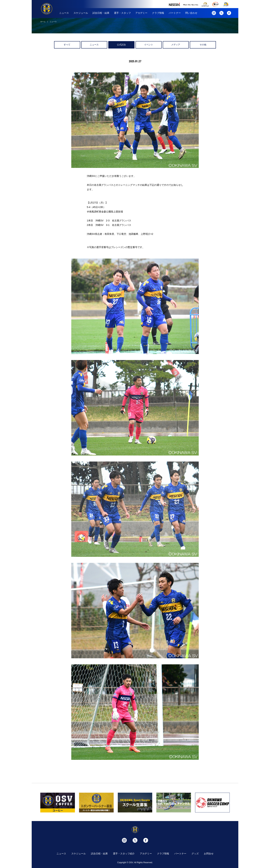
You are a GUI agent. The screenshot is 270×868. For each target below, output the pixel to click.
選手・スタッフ (122, 13)
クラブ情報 (158, 13)
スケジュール (81, 13)
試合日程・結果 (101, 13)
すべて (67, 45)
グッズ (195, 854)
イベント (149, 45)
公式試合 (121, 45)
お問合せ (209, 854)
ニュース (64, 13)
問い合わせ (191, 13)
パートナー (175, 13)
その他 (203, 45)
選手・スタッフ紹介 (124, 854)
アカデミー (141, 13)
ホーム (43, 22)
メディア (176, 45)
